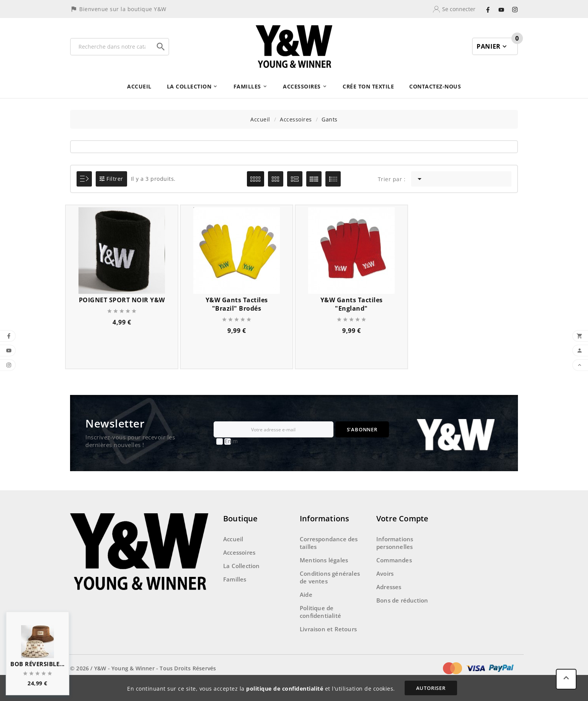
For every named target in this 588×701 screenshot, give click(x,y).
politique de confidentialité (285, 689)
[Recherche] (112, 47)
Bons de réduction (402, 600)
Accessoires (239, 552)
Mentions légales (324, 560)
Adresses (389, 587)
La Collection (242, 566)
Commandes (394, 560)
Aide (306, 595)
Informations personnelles (395, 543)
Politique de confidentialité (320, 612)
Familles (235, 579)
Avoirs (385, 573)
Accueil (233, 539)
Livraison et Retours (328, 629)
